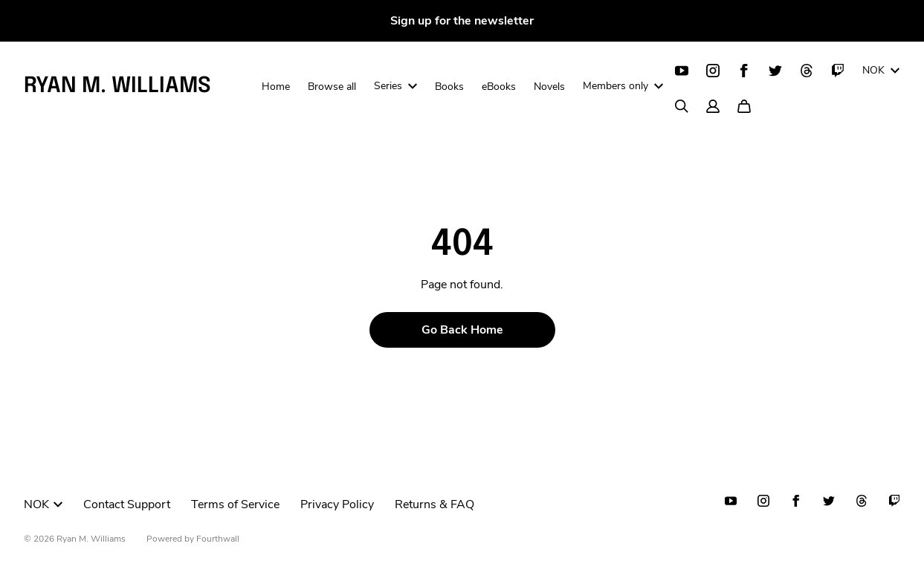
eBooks (499, 87)
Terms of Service (235, 504)
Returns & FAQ (434, 504)
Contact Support (127, 504)
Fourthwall (218, 539)
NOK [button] (43, 504)
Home (276, 87)
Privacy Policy (337, 504)
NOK (881, 70)
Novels (549, 87)
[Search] (682, 106)
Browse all (332, 87)
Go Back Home (462, 330)
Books (449, 87)
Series (395, 86)
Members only (623, 86)
